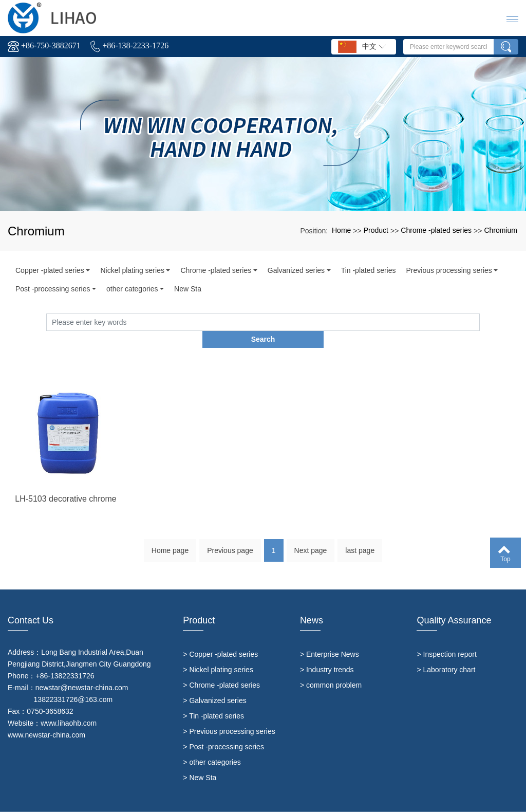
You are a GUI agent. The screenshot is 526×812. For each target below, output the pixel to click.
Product (376, 230)
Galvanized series (296, 270)
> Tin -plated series (213, 698)
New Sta (188, 289)
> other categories (212, 745)
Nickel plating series (132, 270)
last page (360, 537)
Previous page (230, 537)
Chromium (501, 230)
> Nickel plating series (218, 652)
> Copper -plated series (220, 637)
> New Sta (200, 760)
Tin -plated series (369, 270)
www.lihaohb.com (69, 706)
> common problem (331, 668)
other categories (132, 289)
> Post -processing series (223, 729)
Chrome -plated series (436, 230)
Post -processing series (53, 289)
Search (480, 322)
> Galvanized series (214, 683)
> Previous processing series (229, 714)
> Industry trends (327, 652)
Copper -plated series (50, 270)
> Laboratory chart (446, 652)
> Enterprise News (330, 637)
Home (341, 230)
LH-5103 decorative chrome (65, 517)
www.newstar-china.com (46, 717)
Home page (170, 537)
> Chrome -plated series (221, 668)
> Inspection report (446, 637)
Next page (311, 537)
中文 (362, 47)
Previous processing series (449, 270)
